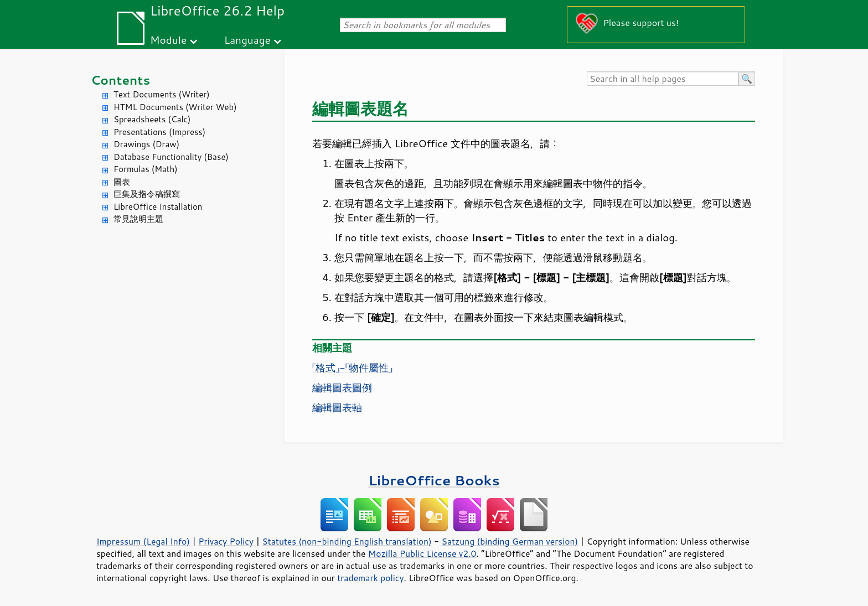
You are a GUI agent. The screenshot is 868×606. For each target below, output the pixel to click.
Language (247, 40)
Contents (120, 80)
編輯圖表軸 (337, 407)
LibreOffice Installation (158, 207)
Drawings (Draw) (146, 144)
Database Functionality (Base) (171, 157)
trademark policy (370, 578)
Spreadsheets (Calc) (152, 119)
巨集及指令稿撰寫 (147, 194)
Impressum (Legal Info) (143, 541)
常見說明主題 (138, 219)
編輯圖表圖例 (342, 387)
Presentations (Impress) (159, 132)
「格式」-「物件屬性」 (352, 367)
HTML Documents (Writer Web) (175, 107)
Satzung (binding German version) (510, 541)
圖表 (122, 182)
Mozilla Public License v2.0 (422, 553)
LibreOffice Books (434, 480)
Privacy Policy (226, 541)
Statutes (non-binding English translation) (347, 541)
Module (168, 40)
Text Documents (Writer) (162, 94)
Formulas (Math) (146, 169)
